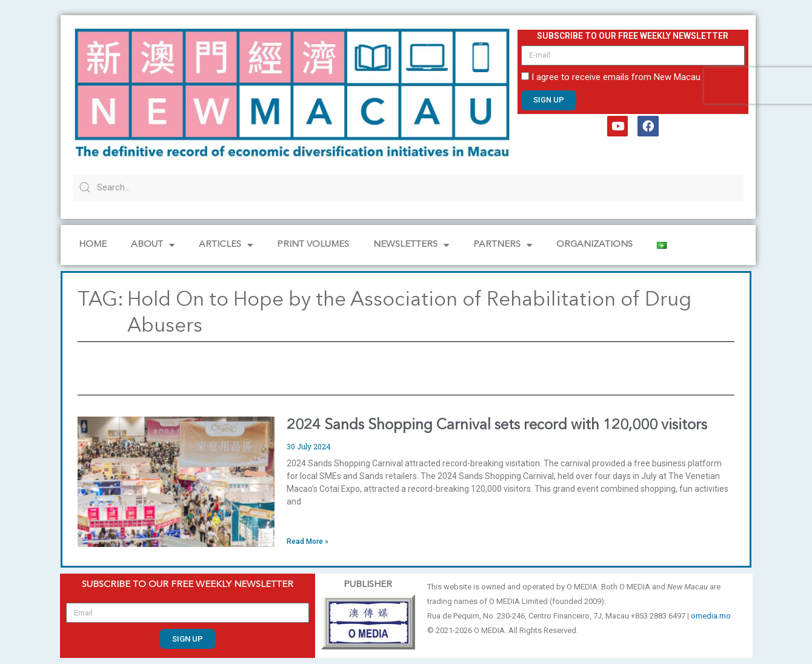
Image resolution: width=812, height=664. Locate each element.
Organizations (594, 245)
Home (93, 245)
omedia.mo (711, 616)
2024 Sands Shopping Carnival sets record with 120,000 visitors (497, 426)
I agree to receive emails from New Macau (616, 77)
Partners (503, 245)
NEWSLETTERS (411, 245)
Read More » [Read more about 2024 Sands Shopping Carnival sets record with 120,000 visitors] (308, 542)
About (153, 245)
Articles (226, 245)
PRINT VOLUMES (313, 245)
